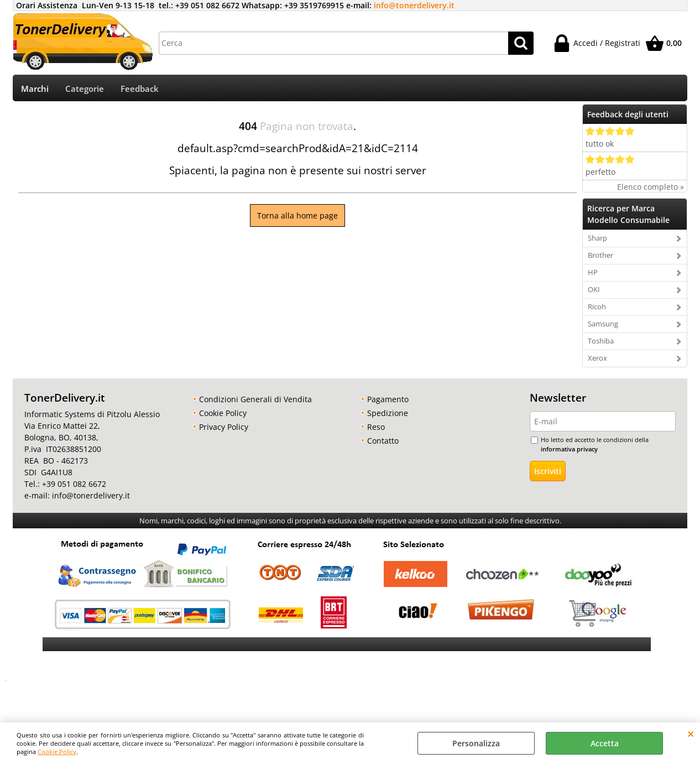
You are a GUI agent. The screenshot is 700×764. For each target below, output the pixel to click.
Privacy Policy (224, 431)
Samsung (603, 328)
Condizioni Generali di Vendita (255, 403)
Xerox (597, 362)
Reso (376, 431)
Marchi (35, 90)
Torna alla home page (297, 219)
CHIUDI (691, 734)
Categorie (85, 90)
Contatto (383, 445)
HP (593, 276)
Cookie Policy (57, 752)
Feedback (140, 90)
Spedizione (388, 417)
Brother (600, 259)
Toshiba (601, 345)
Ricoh (597, 310)
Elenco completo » (651, 191)
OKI (594, 293)
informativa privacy (569, 452)
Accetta (605, 743)
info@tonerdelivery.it (414, 5)
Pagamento (388, 403)
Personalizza (476, 743)
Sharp (597, 242)
